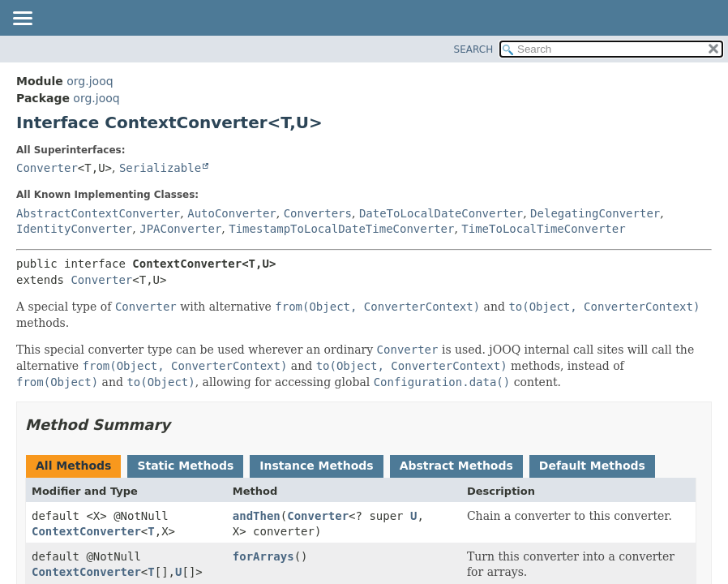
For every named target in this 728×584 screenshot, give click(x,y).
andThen (257, 516)
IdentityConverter (74, 229)
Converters (318, 213)
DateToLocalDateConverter (441, 213)
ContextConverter (86, 531)
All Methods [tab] (73, 466)
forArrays (263, 556)
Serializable (160, 168)
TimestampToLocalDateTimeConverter (341, 229)
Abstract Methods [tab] (456, 466)
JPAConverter (180, 229)
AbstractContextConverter (98, 213)
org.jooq (90, 81)
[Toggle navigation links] (22, 19)
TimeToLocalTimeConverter (543, 229)
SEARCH (474, 49)
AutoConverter (232, 213)
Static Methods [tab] (185, 466)
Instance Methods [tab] (316, 466)
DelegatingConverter (595, 213)
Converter (47, 168)
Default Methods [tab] (592, 466)
